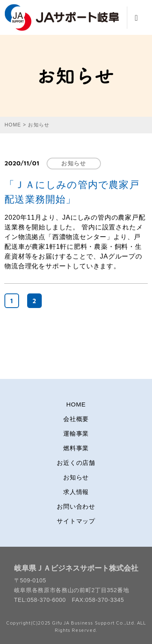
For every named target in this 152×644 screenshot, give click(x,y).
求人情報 (76, 492)
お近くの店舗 (76, 463)
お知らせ (74, 163)
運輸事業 (76, 433)
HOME (76, 404)
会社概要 (76, 419)
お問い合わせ (76, 506)
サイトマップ (76, 521)
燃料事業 (76, 448)
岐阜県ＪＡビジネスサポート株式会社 (76, 568)
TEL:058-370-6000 (40, 600)
